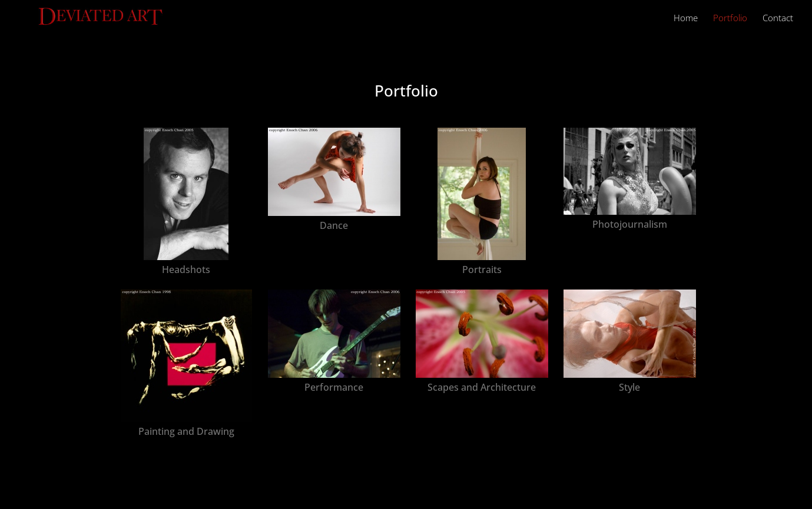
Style (629, 387)
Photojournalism (630, 224)
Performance (334, 387)
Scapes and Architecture (482, 387)
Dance (334, 225)
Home (686, 19)
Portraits (482, 270)
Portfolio (730, 19)
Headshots (186, 270)
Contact (778, 19)
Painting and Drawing (186, 431)
